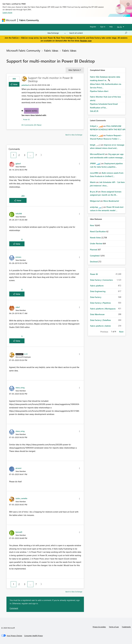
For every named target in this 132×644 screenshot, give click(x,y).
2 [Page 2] (19, 155)
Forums (45, 20)
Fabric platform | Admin (100, 326)
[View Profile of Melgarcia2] (95, 201)
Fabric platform (97, 286)
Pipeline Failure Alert (99, 91)
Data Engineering (98, 291)
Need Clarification (98, 231)
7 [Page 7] (36, 155)
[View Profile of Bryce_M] (94, 192)
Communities (78, 20)
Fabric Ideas (51, 50)
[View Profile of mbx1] (18, 307)
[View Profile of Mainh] (93, 182)
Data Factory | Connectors (101, 280)
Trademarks (126, 627)
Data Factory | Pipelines (100, 303)
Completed (95, 256)
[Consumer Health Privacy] (34, 636)
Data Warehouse (97, 314)
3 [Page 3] (25, 155)
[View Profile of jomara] (18, 257)
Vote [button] (15, 84)
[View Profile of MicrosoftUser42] (97, 154)
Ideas (67, 20)
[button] (79, 164)
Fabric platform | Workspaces (103, 309)
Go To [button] (119, 27)
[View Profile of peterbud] (25, 85)
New (92, 225)
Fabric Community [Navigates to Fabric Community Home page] (29, 20)
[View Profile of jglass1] (18, 163)
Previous (104, 332)
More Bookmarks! (111, 201)
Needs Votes (31, 111)
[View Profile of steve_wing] (20, 387)
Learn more (7, 12)
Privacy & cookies (99, 627)
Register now (86, 41)
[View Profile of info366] (19, 213)
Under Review (96, 243)
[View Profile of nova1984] (94, 173)
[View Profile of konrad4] (19, 532)
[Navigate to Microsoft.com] (9, 20)
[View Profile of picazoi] (18, 468)
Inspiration (56, 20)
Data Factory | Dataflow (100, 320)
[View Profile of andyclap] (94, 207)
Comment (14, 608)
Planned (94, 250)
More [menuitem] (98, 20)
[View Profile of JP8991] (93, 163)
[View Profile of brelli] (26, 354)
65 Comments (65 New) (32, 125)
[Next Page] (41, 155)
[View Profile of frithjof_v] (94, 126)
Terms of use (114, 627)
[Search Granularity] (57, 33)
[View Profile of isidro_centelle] (21, 498)
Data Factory (96, 297)
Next (121, 332)
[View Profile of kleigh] (93, 145)
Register (93, 27)
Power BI (26, 119)
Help (111, 27)
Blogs (90, 20)
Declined (94, 262)
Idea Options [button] (74, 70)
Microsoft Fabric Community (23, 50)
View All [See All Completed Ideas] (94, 111)
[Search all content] (98, 33)
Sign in (103, 27)
